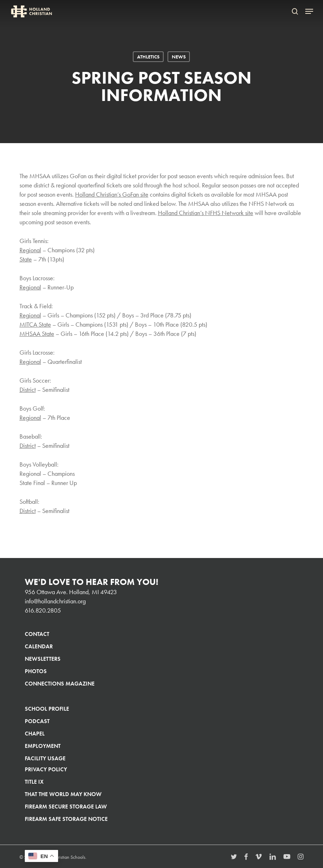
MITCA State (35, 324)
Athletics (148, 57)
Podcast (37, 721)
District (28, 390)
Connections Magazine (60, 684)
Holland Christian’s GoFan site (112, 194)
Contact (37, 634)
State (26, 259)
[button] (309, 11)
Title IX (34, 782)
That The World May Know (63, 794)
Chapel (35, 734)
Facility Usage (45, 758)
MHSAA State (37, 334)
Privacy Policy (46, 769)
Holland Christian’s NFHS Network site (206, 213)
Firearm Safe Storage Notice (66, 819)
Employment (43, 746)
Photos (36, 671)
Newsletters (43, 659)
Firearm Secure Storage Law (66, 807)
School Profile (47, 709)
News (179, 57)
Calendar (39, 646)
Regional (30, 250)
